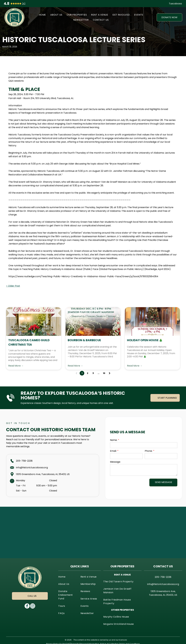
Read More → (16, 366)
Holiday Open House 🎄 (145, 340)
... (99, 373)
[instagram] (33, 606)
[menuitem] (42, 15)
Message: (115, 462)
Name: (114, 440)
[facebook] (27, 606)
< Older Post (13, 286)
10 (104, 373)
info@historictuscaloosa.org (32, 468)
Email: (113, 451)
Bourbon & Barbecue (84, 340)
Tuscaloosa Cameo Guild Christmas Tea (29, 342)
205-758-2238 (24, 461)
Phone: (149, 451)
